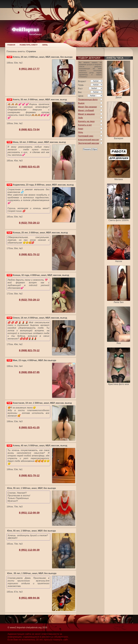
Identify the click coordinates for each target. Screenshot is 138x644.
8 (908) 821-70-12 (29, 254)
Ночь (81, 132)
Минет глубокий (86, 110)
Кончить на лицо (86, 121)
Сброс (95, 149)
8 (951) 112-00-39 (29, 513)
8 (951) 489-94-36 (29, 598)
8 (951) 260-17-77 (29, 69)
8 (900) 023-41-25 (29, 167)
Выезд (81, 103)
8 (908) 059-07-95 (29, 372)
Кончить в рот (85, 125)
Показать (87, 149)
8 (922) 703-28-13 (29, 223)
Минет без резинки (87, 107)
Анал (81, 129)
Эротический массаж (88, 143)
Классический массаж (88, 140)
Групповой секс (86, 136)
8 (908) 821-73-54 (29, 129)
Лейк (80, 118)
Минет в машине (86, 114)
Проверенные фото (88, 100)
